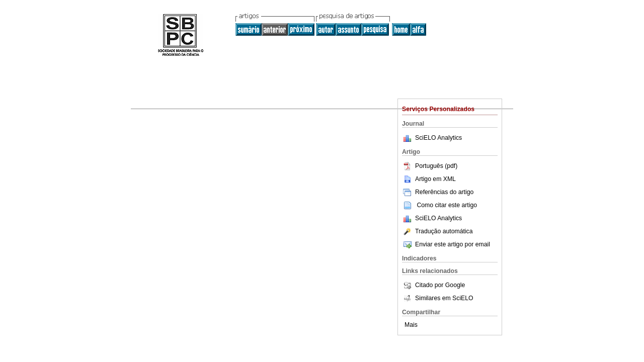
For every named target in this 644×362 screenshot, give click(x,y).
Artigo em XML (429, 179)
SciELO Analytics (438, 138)
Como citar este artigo (447, 205)
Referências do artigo (438, 192)
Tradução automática (437, 231)
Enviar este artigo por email (446, 244)
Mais (411, 325)
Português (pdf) (430, 166)
